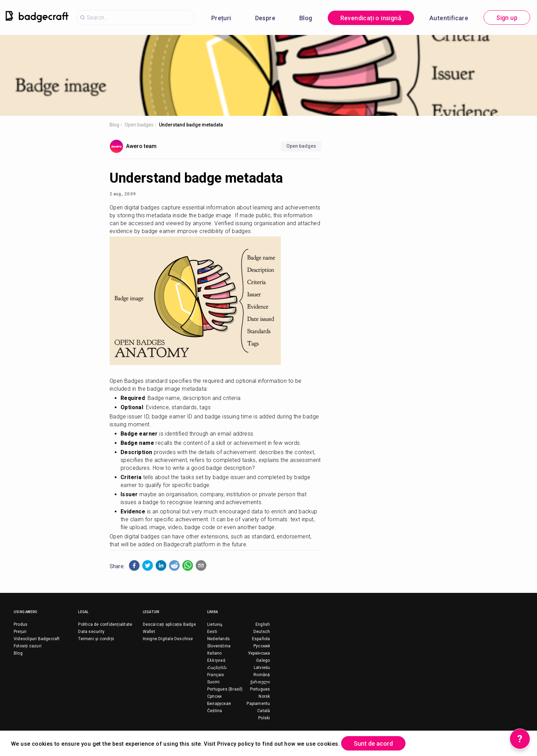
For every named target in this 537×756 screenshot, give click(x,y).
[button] (134, 565)
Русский (262, 646)
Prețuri (221, 18)
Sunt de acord (373, 743)
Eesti (212, 632)
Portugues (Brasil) (225, 689)
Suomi (213, 682)
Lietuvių (215, 624)
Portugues (260, 689)
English (263, 624)
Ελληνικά (216, 660)
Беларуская (219, 704)
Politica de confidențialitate (105, 624)
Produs (21, 624)
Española (261, 639)
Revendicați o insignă (371, 18)
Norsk (264, 696)
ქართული (260, 682)
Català (264, 711)
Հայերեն (217, 668)
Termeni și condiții (96, 639)
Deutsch (262, 632)
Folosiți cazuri (28, 646)
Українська (259, 653)
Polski (264, 718)
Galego (263, 660)
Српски (214, 696)
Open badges (139, 125)
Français (216, 675)
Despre (265, 18)
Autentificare (449, 18)
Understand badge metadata (191, 125)
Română (262, 675)
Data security (91, 632)
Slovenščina (219, 646)
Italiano (215, 653)
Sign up (507, 18)
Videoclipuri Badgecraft (37, 639)
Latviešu (262, 668)
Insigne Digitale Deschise (168, 639)
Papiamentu (258, 704)
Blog (306, 18)
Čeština (215, 711)
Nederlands (218, 639)
